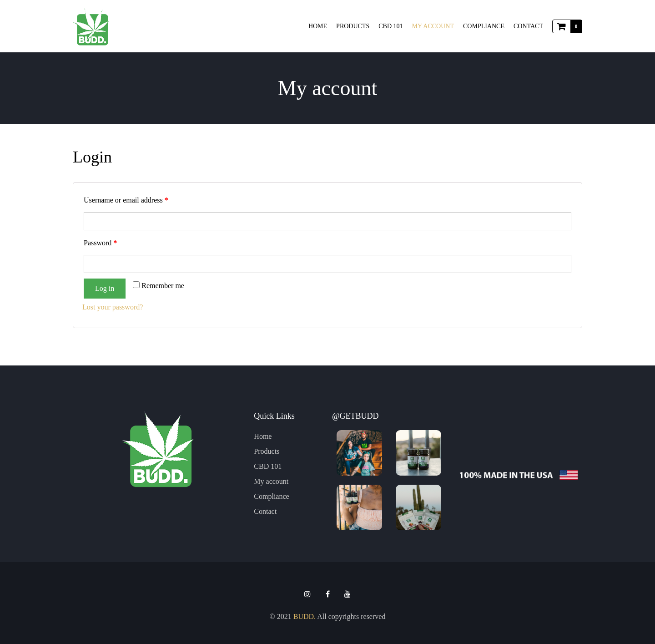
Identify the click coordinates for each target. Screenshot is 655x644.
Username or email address (126, 200)
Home (318, 26)
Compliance (484, 26)
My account (433, 26)
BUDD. (305, 616)
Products (353, 26)
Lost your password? (113, 307)
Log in (105, 288)
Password (100, 243)
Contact (528, 26)
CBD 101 (390, 26)
